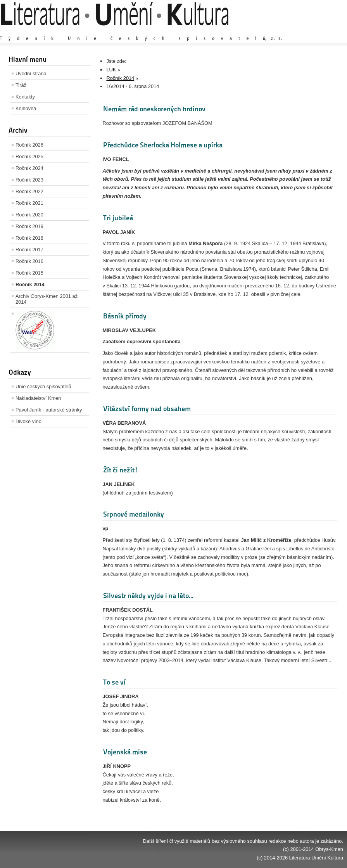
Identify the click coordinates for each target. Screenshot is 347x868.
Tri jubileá (118, 218)
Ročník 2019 (29, 226)
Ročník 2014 (30, 284)
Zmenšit (320, 31)
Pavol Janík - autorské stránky (49, 410)
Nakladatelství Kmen (38, 398)
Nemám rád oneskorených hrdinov (154, 109)
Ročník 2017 (29, 250)
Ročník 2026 (29, 145)
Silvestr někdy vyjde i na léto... (148, 596)
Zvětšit (275, 31)
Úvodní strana (31, 73)
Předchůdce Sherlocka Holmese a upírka (163, 145)
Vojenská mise (125, 752)
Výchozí (297, 31)
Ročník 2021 (29, 203)
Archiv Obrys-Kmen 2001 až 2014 (47, 299)
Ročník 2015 (29, 273)
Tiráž (21, 85)
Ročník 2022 (29, 191)
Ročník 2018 (29, 238)
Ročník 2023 (29, 180)
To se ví (114, 682)
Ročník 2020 (29, 215)
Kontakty (25, 97)
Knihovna (26, 108)
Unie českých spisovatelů (43, 386)
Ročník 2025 (29, 156)
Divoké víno (28, 421)
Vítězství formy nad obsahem (147, 409)
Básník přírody (125, 316)
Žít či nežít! (121, 470)
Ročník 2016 (29, 261)
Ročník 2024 (29, 168)
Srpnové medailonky (134, 514)
